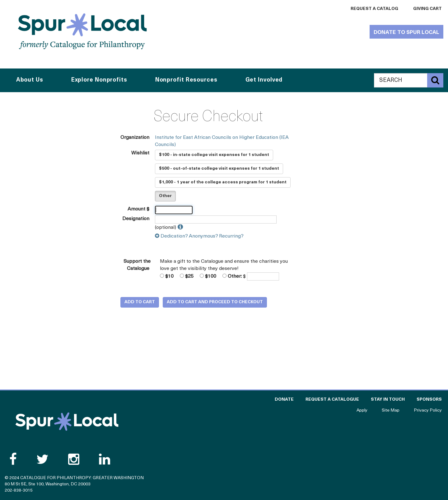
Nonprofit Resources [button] (186, 80)
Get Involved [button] (264, 80)
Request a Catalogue (332, 400)
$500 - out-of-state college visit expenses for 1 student (219, 169)
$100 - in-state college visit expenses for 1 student (214, 155)
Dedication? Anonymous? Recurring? (199, 236)
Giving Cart (427, 9)
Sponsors (429, 400)
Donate (284, 400)
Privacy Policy (428, 410)
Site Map (391, 410)
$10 (167, 276)
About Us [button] (30, 80)
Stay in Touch (388, 400)
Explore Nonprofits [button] (99, 80)
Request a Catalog (374, 9)
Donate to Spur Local (406, 33)
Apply (362, 410)
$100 (208, 276)
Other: (232, 276)
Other (165, 196)
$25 (187, 276)
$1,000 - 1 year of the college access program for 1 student (223, 182)
